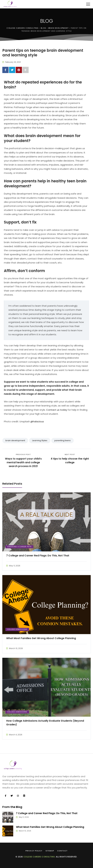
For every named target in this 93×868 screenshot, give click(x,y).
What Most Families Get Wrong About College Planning (41, 638)
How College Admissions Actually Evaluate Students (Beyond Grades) (45, 723)
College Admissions (17, 629)
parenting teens (63, 440)
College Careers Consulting (39, 857)
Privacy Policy (34, 851)
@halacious (37, 421)
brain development (15, 440)
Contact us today (57, 410)
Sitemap (50, 851)
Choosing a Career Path (19, 547)
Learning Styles (40, 440)
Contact (62, 851)
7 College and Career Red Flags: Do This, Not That (38, 556)
